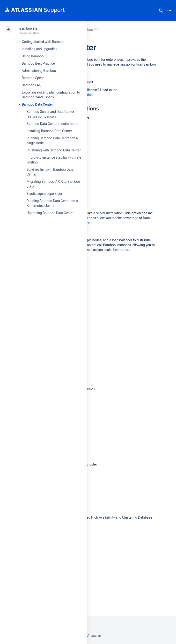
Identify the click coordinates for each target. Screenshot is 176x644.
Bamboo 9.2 (28, 28)
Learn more (122, 250)
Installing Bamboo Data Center (49, 131)
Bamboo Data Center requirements (52, 124)
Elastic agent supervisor (44, 194)
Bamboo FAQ (31, 85)
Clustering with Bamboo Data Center (54, 150)
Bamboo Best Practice (38, 63)
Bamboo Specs (33, 78)
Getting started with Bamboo (43, 42)
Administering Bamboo (39, 71)
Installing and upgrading (40, 49)
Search (161, 11)
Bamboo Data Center (37, 104)
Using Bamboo (33, 56)
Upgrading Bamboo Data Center (50, 213)
